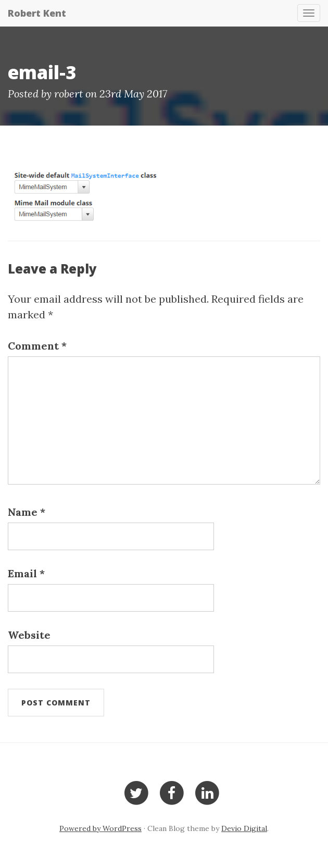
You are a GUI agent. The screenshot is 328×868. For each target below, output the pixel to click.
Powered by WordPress (100, 828)
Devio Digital (244, 828)
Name (27, 512)
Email (26, 573)
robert (68, 94)
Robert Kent (37, 13)
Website (29, 635)
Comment (37, 346)
